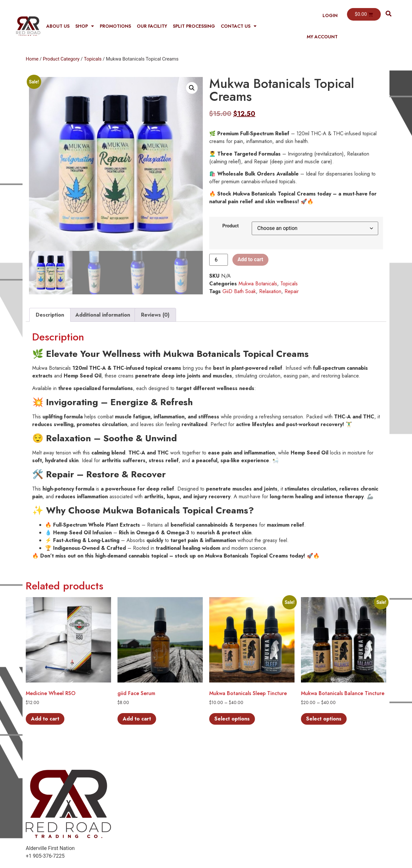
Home (32, 59)
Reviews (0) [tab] (155, 315)
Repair (292, 291)
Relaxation (270, 291)
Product (231, 226)
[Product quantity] (219, 260)
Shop (85, 26)
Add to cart (250, 259)
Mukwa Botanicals (258, 284)
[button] (389, 13)
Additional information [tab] (103, 315)
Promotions (115, 26)
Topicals (93, 59)
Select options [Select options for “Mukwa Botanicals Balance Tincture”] (324, 719)
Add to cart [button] (45, 719)
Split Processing (194, 26)
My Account (322, 37)
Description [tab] (50, 315)
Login (330, 15)
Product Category (61, 59)
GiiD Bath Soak (239, 291)
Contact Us (239, 26)
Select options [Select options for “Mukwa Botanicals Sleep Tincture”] (232, 719)
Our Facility (152, 26)
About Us (58, 26)
